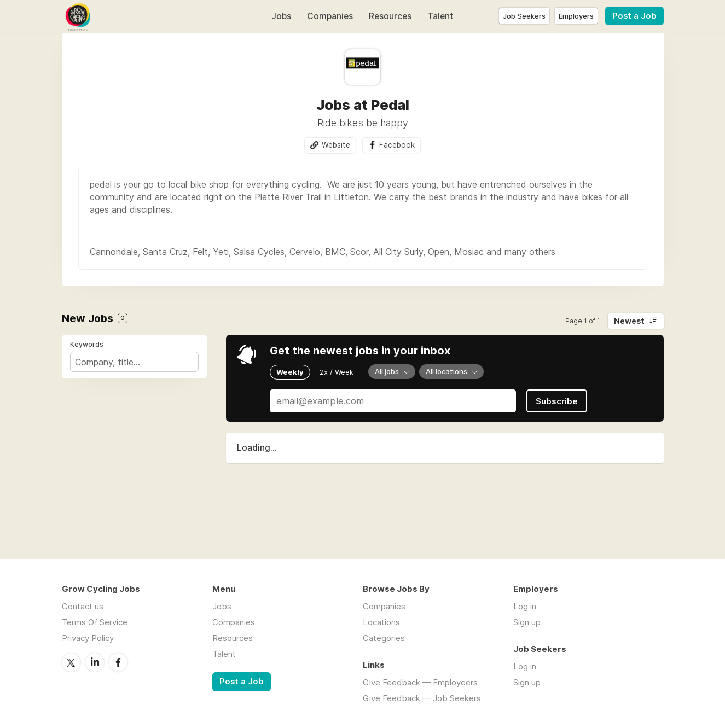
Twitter (71, 662)
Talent (440, 16)
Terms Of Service (95, 622)
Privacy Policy (88, 638)
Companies (330, 16)
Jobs (281, 16)
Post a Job (634, 16)
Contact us (83, 606)
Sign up (527, 622)
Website (336, 145)
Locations (381, 622)
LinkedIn (95, 662)
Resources (390, 16)
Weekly (290, 372)
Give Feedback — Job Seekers (422, 698)
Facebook (397, 145)
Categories (384, 638)
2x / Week (337, 372)
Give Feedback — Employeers (420, 682)
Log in (525, 606)
